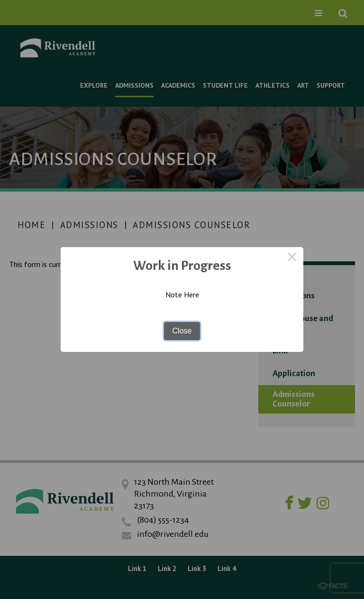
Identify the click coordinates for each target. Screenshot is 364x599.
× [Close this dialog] (292, 258)
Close (182, 331)
